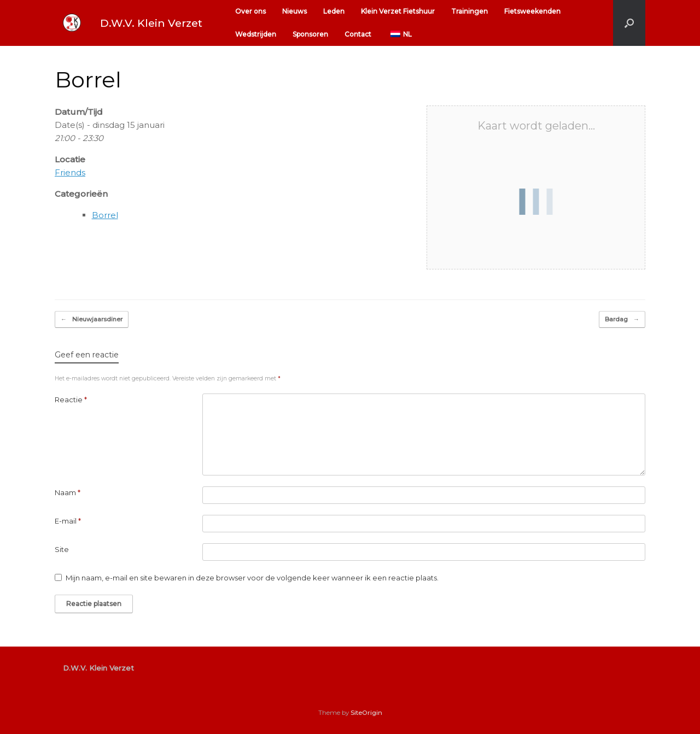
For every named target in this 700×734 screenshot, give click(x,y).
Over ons (250, 11)
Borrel (105, 215)
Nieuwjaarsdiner (92, 319)
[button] (629, 23)
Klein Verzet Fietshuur (398, 11)
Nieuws (294, 11)
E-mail (68, 521)
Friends (70, 172)
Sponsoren (310, 34)
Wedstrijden (256, 34)
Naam (68, 492)
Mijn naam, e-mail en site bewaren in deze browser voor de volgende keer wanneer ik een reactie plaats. (252, 578)
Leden (334, 11)
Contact (358, 34)
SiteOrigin (366, 713)
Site (62, 549)
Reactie (71, 400)
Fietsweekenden (532, 11)
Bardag (622, 319)
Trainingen (469, 11)
